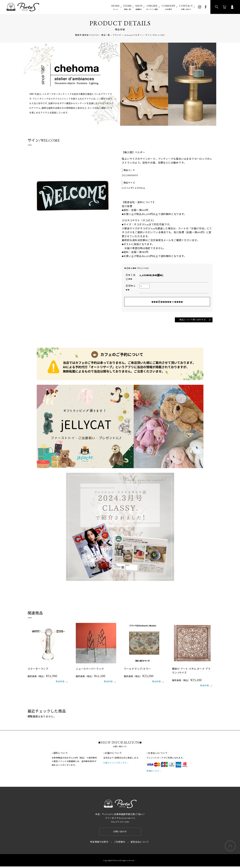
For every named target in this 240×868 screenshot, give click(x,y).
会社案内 (168, 7)
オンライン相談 (152, 7)
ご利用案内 (120, 843)
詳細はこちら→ (154, 772)
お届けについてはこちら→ (116, 764)
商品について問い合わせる (188, 321)
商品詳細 (60, 683)
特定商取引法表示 (99, 843)
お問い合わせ (186, 7)
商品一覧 (128, 7)
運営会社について (140, 843)
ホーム (116, 7)
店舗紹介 (139, 7)
